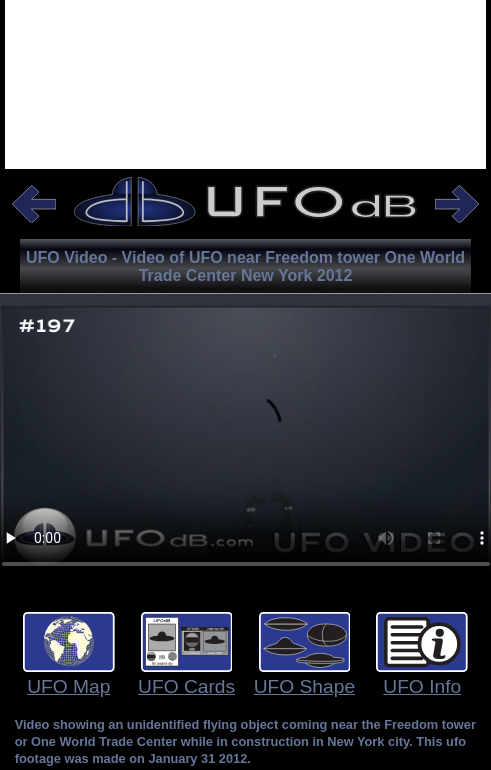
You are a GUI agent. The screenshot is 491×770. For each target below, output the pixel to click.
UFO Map (68, 686)
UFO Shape (304, 686)
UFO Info (422, 686)
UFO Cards (186, 686)
